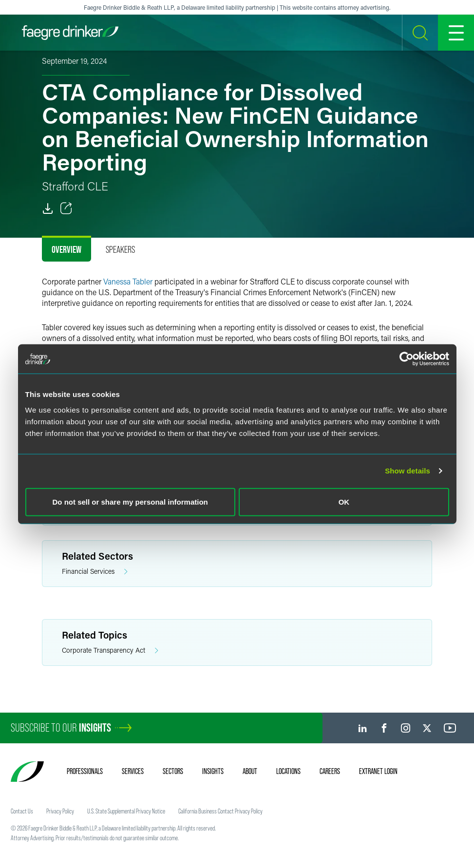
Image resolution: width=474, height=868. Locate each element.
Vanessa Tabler (128, 281)
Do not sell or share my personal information (130, 501)
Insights (213, 771)
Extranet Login (378, 771)
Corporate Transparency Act (110, 651)
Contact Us (22, 811)
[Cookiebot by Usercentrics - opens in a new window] (407, 359)
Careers (330, 771)
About (250, 771)
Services (133, 771)
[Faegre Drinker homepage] (70, 33)
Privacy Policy (60, 811)
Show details (408, 471)
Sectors (173, 771)
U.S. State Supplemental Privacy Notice (126, 811)
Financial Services (95, 572)
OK (344, 501)
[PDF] (48, 208)
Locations (288, 771)
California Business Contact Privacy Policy (220, 811)
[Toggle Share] (66, 208)
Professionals (85, 771)
